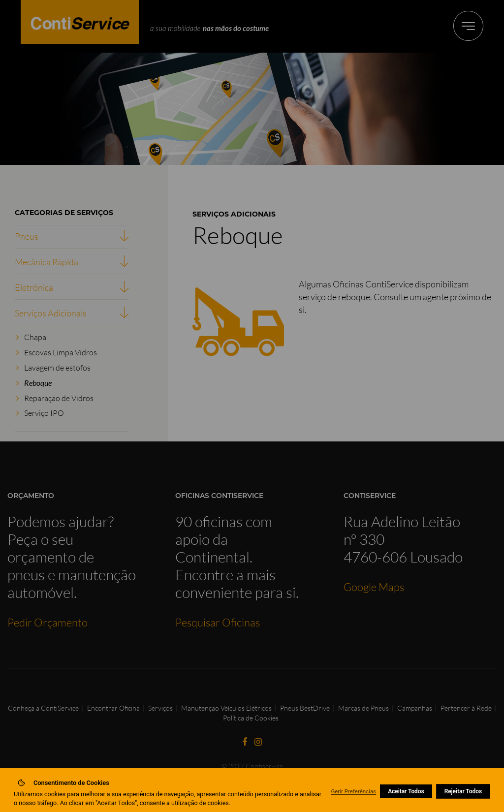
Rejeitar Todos (463, 791)
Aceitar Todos (406, 791)
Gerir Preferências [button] (353, 791)
